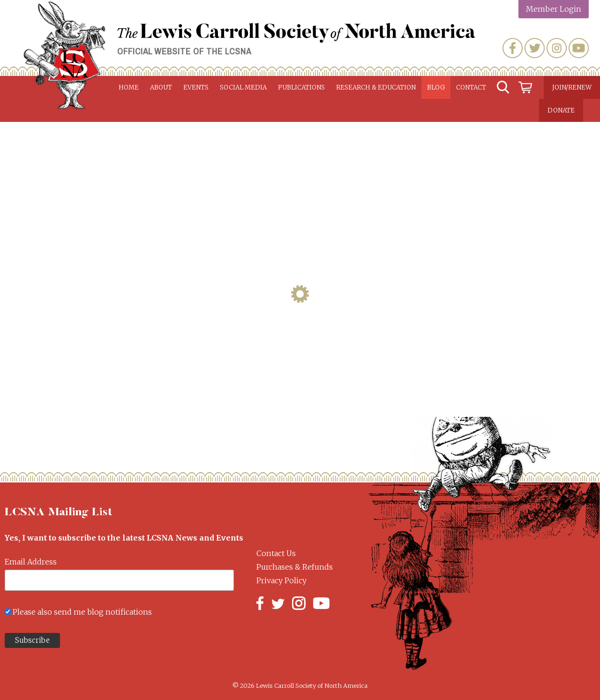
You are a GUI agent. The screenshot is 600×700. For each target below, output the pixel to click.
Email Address (31, 562)
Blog (436, 87)
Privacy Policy (281, 580)
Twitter (535, 48)
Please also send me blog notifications (82, 612)
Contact (471, 87)
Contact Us (276, 553)
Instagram (557, 48)
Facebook (513, 48)
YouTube (579, 48)
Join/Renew (572, 87)
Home (129, 87)
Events (196, 87)
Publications (301, 87)
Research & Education (376, 87)
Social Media (243, 87)
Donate (561, 110)
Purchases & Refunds (295, 567)
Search (503, 87)
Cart (525, 87)
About (161, 87)
